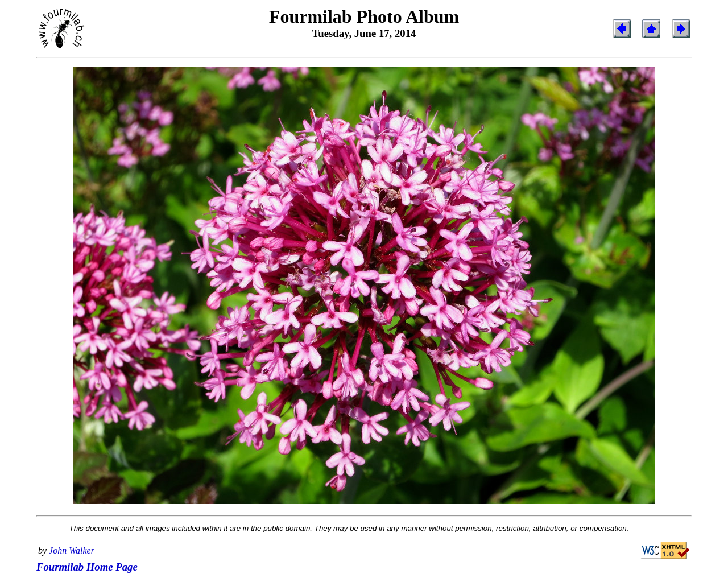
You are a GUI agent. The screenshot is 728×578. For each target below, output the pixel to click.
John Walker (72, 550)
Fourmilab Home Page (87, 567)
